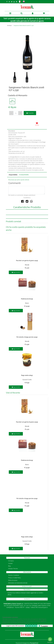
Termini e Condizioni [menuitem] (14, 575)
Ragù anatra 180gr (27, 375)
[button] (27, 53)
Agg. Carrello (16, 272)
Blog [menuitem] (9, 566)
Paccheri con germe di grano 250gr (27, 261)
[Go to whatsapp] (50, 639)
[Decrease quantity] (11, 113)
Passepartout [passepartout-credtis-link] (34, 643)
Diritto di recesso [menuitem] (13, 580)
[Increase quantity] (20, 113)
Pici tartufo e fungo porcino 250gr (27, 337)
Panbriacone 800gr (27, 299)
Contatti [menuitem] (10, 563)
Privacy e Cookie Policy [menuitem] (14, 578)
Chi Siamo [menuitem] (11, 561)
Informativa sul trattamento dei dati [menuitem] (18, 583)
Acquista (30, 113)
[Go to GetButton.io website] (50, 642)
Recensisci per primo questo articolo (19, 180)
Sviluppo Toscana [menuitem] (13, 569)
